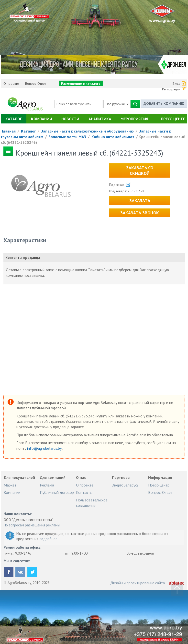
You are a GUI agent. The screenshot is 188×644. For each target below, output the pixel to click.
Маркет (10, 485)
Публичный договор (57, 492)
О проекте (11, 84)
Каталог (14, 119)
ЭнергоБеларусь (125, 485)
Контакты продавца (23, 258)
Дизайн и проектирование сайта (138, 583)
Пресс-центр (173, 119)
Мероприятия (134, 119)
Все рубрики (117, 104)
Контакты (84, 492)
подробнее (49, 539)
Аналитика (100, 119)
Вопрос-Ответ (36, 84)
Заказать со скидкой (140, 170)
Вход (177, 84)
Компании (42, 119)
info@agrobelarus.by (45, 448)
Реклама (47, 485)
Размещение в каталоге (81, 84)
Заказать (140, 200)
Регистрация (171, 89)
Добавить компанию (164, 104)
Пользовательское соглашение (92, 503)
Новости (70, 119)
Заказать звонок (140, 213)
